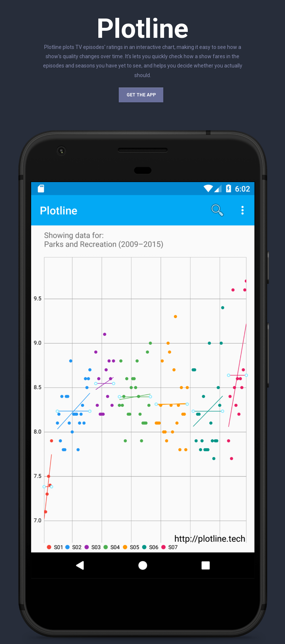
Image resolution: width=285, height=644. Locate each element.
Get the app (141, 95)
